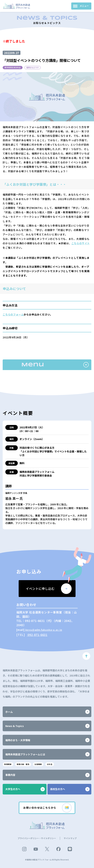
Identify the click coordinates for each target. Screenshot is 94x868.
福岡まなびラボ (37, 68)
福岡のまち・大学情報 (47, 739)
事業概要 (9, 763)
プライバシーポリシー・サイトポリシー (37, 838)
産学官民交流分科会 (14, 68)
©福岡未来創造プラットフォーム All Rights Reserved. (47, 860)
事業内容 (47, 774)
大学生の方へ (25, 788)
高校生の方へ (70, 788)
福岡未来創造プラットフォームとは (47, 753)
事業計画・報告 (27, 763)
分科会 (59, 763)
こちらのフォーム (13, 315)
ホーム (47, 710)
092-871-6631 (37, 635)
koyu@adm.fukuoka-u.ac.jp (43, 630)
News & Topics (47, 724)
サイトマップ (70, 838)
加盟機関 (45, 763)
